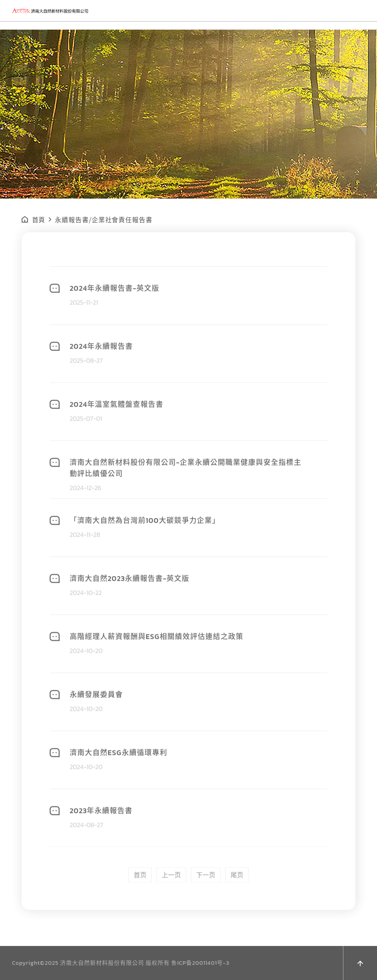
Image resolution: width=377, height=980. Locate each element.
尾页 (237, 896)
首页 (140, 896)
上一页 (171, 896)
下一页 (206, 896)
